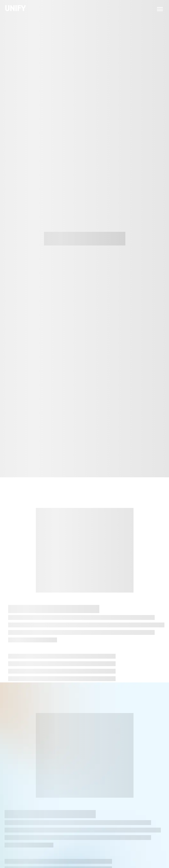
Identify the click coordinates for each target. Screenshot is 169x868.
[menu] (160, 9)
